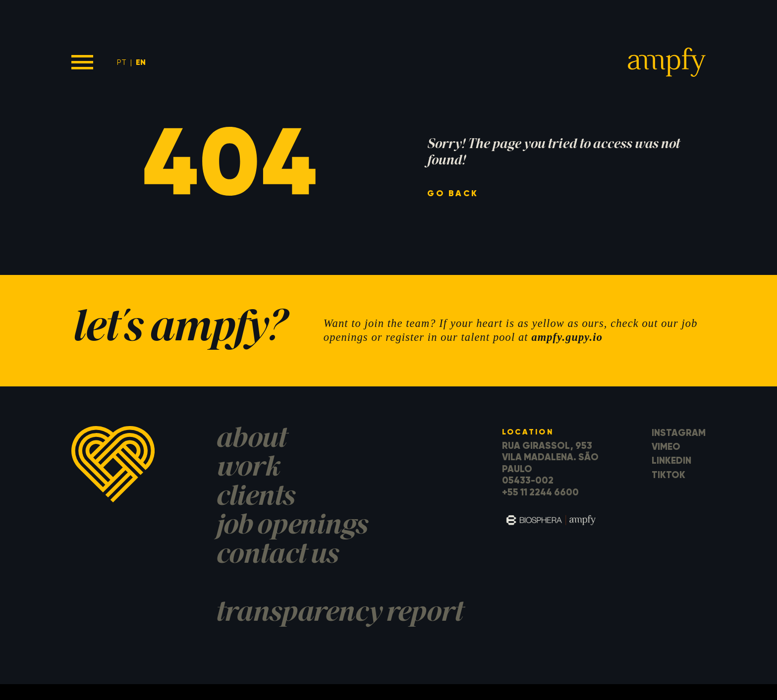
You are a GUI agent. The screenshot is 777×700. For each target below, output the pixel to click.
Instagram (679, 433)
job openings (291, 527)
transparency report (339, 614)
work (248, 469)
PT (122, 62)
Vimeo (666, 447)
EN (141, 62)
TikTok (668, 475)
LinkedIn (671, 460)
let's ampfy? (178, 330)
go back (453, 194)
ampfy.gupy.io (567, 337)
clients (255, 498)
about (251, 440)
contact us (277, 556)
